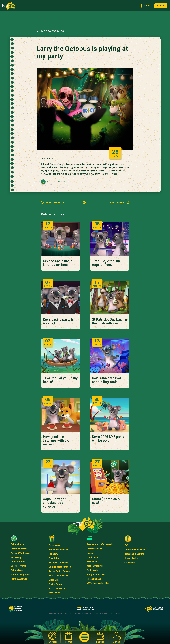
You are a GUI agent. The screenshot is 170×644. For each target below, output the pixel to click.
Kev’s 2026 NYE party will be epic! (108, 439)
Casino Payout (56, 584)
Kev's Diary (16, 557)
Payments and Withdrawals (100, 544)
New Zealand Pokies (59, 575)
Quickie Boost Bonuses (60, 567)
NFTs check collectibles (98, 583)
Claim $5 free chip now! (106, 501)
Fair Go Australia (19, 579)
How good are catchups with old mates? (56, 441)
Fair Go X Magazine (20, 575)
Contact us (129, 563)
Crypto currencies (95, 549)
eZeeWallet (92, 562)
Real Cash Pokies (57, 588)
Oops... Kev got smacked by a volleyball (54, 503)
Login (147, 6)
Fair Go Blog (17, 570)
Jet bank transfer (95, 566)
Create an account (20, 549)
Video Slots (54, 580)
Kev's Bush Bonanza (58, 550)
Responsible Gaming (134, 554)
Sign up (161, 6)
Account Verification (21, 553)
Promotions (54, 545)
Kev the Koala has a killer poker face (58, 263)
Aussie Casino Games (59, 571)
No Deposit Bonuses (58, 563)
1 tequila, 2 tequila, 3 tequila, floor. (108, 263)
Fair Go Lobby (18, 544)
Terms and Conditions (135, 550)
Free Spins (54, 558)
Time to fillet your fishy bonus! (60, 380)
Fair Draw (53, 554)
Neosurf (90, 553)
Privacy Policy (131, 558)
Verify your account (96, 575)
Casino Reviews (18, 566)
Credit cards (92, 557)
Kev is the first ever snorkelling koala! (107, 380)
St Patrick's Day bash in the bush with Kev (110, 321)
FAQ (126, 545)
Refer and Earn (18, 562)
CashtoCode (92, 570)
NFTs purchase (94, 579)
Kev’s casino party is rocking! (58, 321)
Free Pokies (54, 593)
